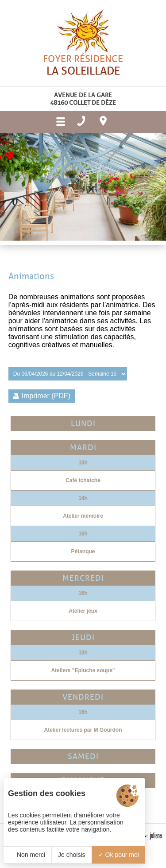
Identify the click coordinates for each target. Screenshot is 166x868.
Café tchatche (83, 480)
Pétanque (83, 551)
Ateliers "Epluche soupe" (83, 670)
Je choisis (71, 855)
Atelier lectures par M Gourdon (83, 730)
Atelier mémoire (83, 516)
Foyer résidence (83, 82)
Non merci (27, 855)
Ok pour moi (119, 855)
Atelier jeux (83, 611)
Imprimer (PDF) (46, 396)
